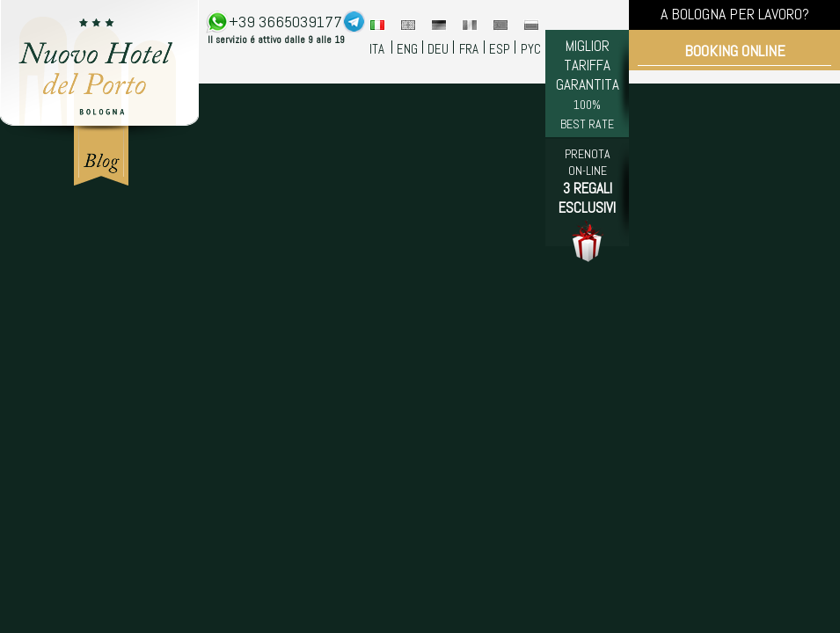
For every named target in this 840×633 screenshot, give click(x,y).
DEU (438, 49)
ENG (407, 49)
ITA (377, 49)
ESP (500, 49)
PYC (531, 49)
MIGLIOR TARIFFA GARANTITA (588, 84)
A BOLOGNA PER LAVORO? (735, 14)
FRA (469, 49)
